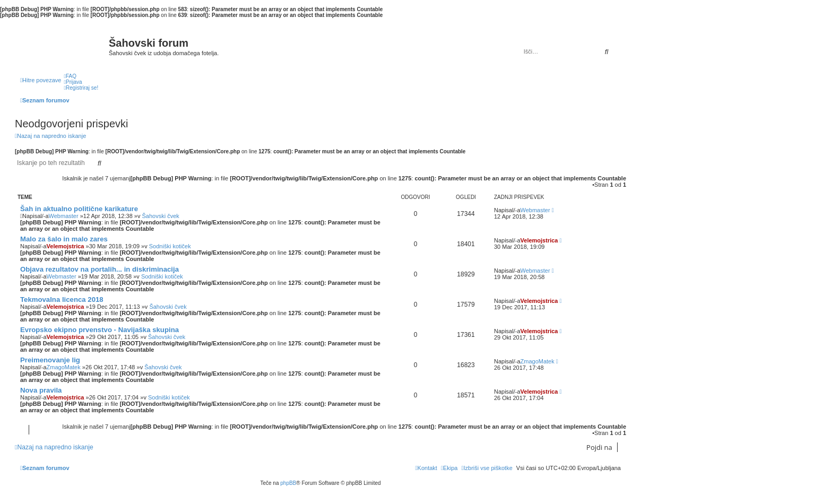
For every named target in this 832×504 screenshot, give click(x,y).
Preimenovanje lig (50, 360)
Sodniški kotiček (170, 246)
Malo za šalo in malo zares (64, 239)
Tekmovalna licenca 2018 (62, 299)
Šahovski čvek (160, 216)
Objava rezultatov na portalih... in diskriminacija (99, 269)
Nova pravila (41, 390)
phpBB (288, 483)
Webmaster (64, 216)
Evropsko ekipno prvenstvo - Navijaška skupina (99, 330)
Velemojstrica (66, 246)
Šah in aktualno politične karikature (79, 209)
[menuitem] (70, 76)
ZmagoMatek (64, 367)
